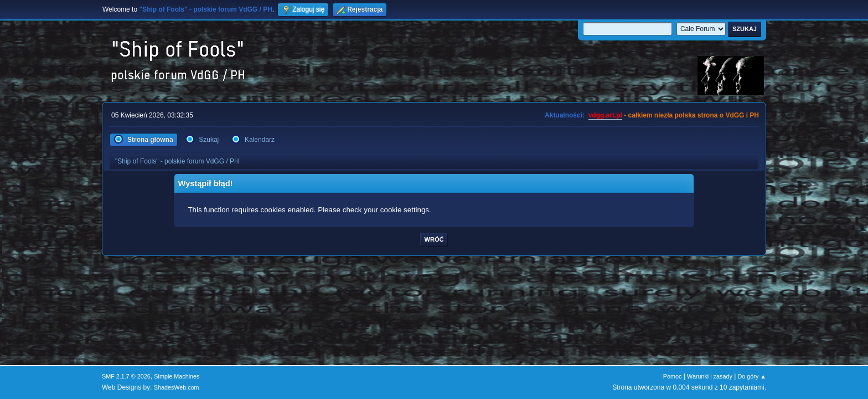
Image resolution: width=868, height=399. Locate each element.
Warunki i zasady (710, 376)
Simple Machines (177, 376)
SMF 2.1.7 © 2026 (126, 376)
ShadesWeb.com (177, 387)
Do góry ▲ (752, 376)
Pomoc (673, 376)
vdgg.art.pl (605, 115)
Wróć (434, 239)
